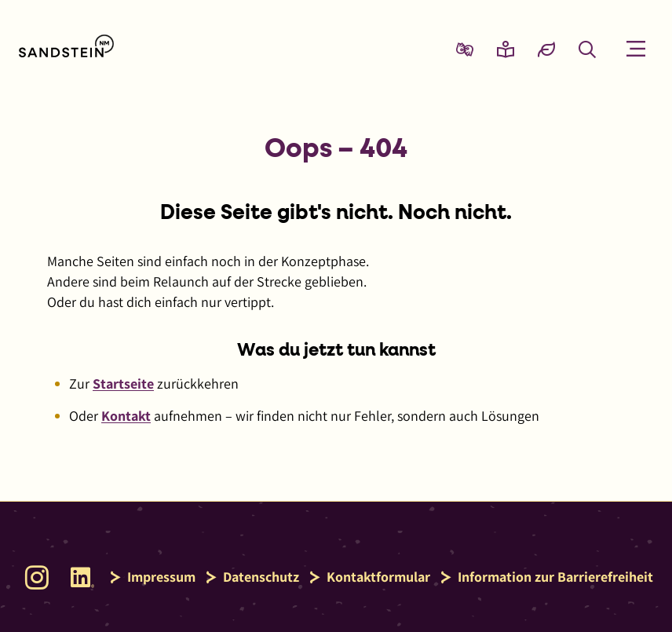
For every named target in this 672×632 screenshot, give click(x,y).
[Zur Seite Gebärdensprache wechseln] (465, 49)
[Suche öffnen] (587, 49)
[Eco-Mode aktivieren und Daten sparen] (546, 49)
